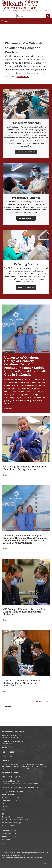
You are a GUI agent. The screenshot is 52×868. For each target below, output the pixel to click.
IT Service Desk (8, 826)
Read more (8, 409)
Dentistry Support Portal (11, 801)
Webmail (5, 806)
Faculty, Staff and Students (12, 792)
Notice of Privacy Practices (12, 817)
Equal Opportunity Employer (31, 857)
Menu (5, 21)
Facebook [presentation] (8, 707)
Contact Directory (9, 830)
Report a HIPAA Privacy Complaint (15, 820)
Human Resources (9, 836)
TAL (3, 803)
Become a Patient (26, 218)
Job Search (6, 839)
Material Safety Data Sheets (12, 798)
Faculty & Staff (26, 11)
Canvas (4, 809)
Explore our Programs (26, 152)
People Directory (8, 795)
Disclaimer (6, 857)
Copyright (15, 857)
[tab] (8, 707)
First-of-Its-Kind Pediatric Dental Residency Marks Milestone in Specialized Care (22, 683)
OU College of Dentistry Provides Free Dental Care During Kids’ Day (25, 468)
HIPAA (47, 11)
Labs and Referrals (26, 288)
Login (44, 864)
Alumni (39, 11)
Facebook (7, 844)
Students (13, 11)
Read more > (23, 76)
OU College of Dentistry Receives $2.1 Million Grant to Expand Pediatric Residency (24, 612)
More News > (44, 701)
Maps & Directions (9, 833)
